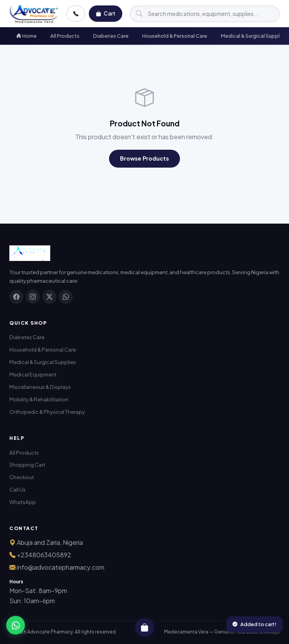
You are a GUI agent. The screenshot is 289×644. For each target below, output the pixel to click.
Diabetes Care (111, 36)
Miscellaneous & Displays (40, 387)
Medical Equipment (33, 374)
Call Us (18, 489)
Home (26, 36)
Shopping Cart (27, 465)
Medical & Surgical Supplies (43, 362)
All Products (65, 36)
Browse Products (144, 158)
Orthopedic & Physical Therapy (47, 412)
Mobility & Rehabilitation (39, 399)
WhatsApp (23, 502)
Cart (105, 14)
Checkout (22, 477)
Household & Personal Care (175, 36)
